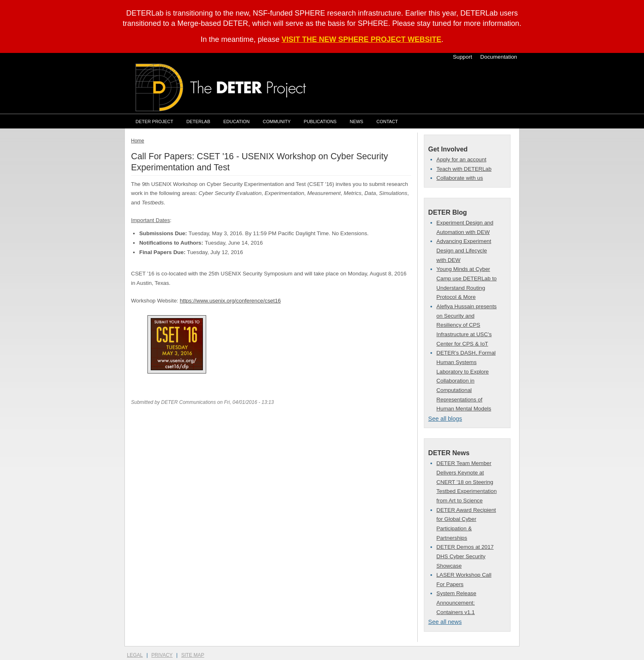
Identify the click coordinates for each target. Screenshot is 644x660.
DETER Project (154, 121)
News (356, 121)
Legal (135, 655)
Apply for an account (462, 159)
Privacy (162, 655)
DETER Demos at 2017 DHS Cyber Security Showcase (465, 556)
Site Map (193, 655)
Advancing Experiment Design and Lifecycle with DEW (464, 250)
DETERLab (198, 121)
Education (237, 121)
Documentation (499, 57)
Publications (320, 121)
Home (138, 141)
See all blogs (445, 419)
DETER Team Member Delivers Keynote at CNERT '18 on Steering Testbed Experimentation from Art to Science (467, 482)
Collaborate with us (460, 178)
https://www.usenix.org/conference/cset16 (230, 301)
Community (277, 121)
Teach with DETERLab (464, 169)
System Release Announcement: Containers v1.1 (457, 603)
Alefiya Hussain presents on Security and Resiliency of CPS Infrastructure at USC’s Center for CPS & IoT (467, 325)
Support (463, 57)
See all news (445, 622)
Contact (387, 121)
